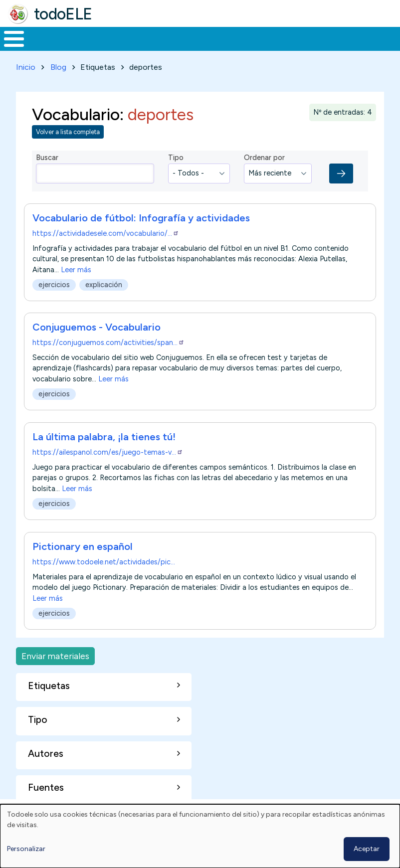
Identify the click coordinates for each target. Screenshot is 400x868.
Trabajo (172, 43)
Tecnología (278, 43)
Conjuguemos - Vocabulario (97, 336)
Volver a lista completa (68, 140)
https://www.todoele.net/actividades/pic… (104, 570)
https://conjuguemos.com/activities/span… (108, 351)
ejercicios (54, 293)
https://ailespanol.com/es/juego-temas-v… (108, 461)
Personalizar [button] (26, 849)
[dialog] (200, 836)
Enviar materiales (55, 664)
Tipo (176, 166)
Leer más (76, 278)
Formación (112, 43)
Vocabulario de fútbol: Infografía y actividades (141, 226)
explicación (104, 293)
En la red (221, 43)
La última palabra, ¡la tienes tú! (104, 445)
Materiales (48, 43)
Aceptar (367, 849)
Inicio (9, 43)
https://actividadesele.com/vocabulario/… (106, 241)
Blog (58, 76)
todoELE (63, 14)
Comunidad (345, 43)
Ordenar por (264, 166)
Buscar (390, 38)
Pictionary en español (83, 555)
